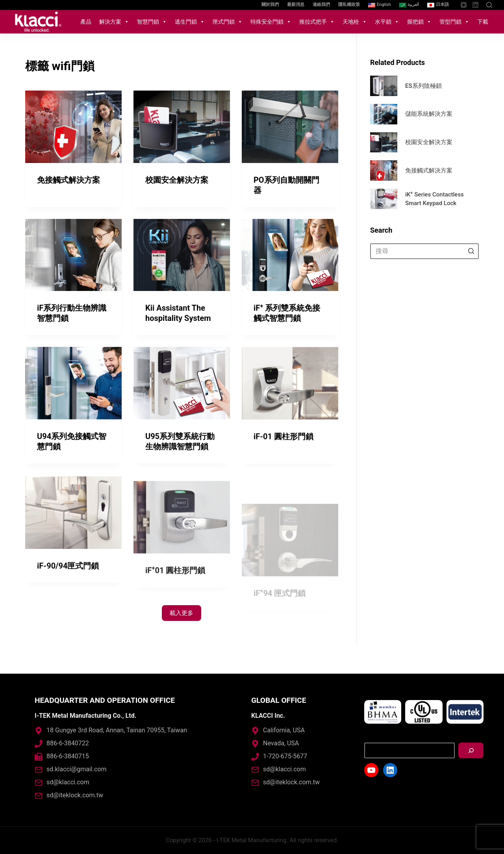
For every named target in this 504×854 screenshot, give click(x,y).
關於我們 (270, 5)
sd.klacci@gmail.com (76, 769)
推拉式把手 (317, 22)
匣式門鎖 (228, 22)
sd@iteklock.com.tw (75, 795)
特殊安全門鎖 (271, 22)
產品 (86, 22)
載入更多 (182, 613)
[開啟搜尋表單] (489, 5)
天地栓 (355, 22)
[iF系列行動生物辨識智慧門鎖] (73, 255)
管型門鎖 (454, 22)
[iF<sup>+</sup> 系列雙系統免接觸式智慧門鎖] (290, 257)
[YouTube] (464, 5)
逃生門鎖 (190, 22)
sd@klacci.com (68, 782)
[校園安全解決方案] (182, 127)
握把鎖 (419, 22)
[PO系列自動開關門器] (290, 127)
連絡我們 (321, 5)
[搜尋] (471, 750)
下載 (483, 22)
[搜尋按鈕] (471, 251)
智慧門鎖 (152, 22)
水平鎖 (387, 22)
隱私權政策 (349, 5)
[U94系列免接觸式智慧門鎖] (73, 410)
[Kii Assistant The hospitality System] (182, 256)
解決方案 (114, 22)
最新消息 (296, 5)
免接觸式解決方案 (69, 180)
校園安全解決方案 (177, 180)
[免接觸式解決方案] (73, 127)
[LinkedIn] (475, 5)
